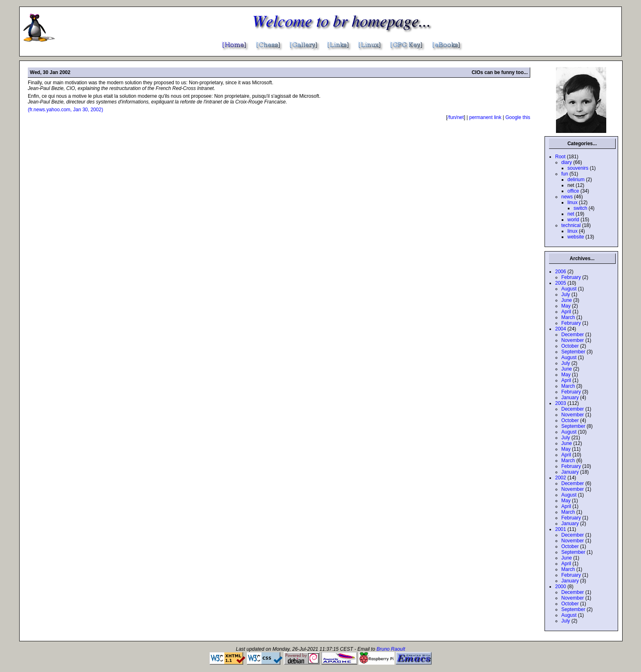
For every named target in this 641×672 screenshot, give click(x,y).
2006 (561, 272)
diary (567, 162)
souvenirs (578, 168)
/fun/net (456, 117)
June (567, 300)
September (573, 352)
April (566, 312)
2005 (561, 283)
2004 (561, 329)
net (571, 214)
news (567, 197)
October (570, 346)
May (566, 306)
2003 (561, 403)
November (573, 340)
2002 (561, 478)
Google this (518, 117)
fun (565, 174)
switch (580, 208)
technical (571, 225)
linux (573, 202)
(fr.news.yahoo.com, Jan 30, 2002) (65, 110)
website (576, 237)
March (568, 317)
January (570, 398)
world (573, 220)
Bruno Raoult (391, 649)
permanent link (485, 117)
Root (560, 157)
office (573, 191)
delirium (576, 180)
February (571, 277)
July (566, 294)
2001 (561, 529)
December (573, 335)
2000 (561, 587)
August (569, 289)
